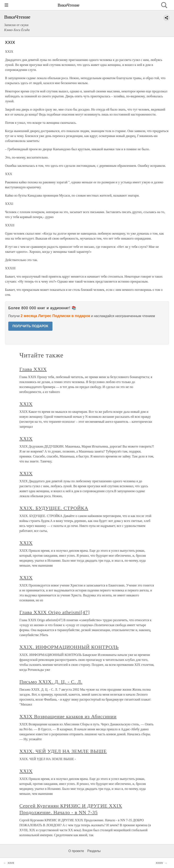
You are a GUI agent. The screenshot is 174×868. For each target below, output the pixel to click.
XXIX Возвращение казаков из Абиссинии (68, 716)
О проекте (76, 851)
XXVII (11, 863)
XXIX (26, 404)
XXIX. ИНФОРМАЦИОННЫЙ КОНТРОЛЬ (69, 647)
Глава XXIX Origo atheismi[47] (55, 612)
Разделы (94, 851)
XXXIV (159, 863)
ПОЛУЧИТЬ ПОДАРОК (30, 326)
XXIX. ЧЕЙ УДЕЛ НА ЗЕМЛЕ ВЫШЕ (63, 751)
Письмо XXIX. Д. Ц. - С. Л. (51, 682)
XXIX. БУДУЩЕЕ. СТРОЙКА (54, 508)
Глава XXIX (33, 369)
